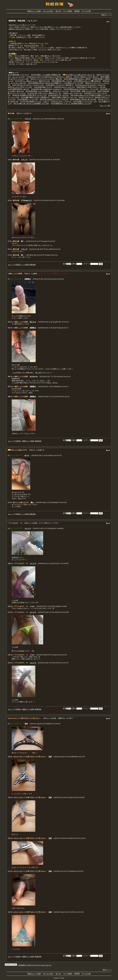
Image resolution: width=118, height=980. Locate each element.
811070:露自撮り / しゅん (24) (28, 99)
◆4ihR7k (29, 200)
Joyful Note (56, 978)
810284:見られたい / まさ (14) (64, 87)
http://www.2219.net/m (32, 46)
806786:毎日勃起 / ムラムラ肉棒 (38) (38, 91)
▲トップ (11, 265)
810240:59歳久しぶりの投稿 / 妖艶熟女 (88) (46, 75)
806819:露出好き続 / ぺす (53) (62, 81)
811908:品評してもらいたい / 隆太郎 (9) (59, 85)
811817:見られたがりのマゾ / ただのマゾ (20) (28, 85)
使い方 (58, 11)
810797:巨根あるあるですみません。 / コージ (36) (81, 89)
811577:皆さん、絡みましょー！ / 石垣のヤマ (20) (32, 81)
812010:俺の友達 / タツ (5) (43, 87)
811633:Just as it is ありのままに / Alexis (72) (90, 85)
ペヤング (28, 119)
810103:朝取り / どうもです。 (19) (85, 102)
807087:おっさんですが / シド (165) (20, 87)
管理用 (77, 11)
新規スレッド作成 (34, 11)
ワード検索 (68, 11)
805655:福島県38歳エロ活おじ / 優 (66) (77, 79)
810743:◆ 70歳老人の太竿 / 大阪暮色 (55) (35, 97)
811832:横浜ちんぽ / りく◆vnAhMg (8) (87, 81)
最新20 (25, 441)
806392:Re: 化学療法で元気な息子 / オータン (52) (29, 95)
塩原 (26, 724)
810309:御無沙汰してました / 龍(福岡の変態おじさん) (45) (71, 104)
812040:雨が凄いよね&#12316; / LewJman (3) (46, 89)
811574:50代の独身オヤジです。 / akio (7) (35, 102)
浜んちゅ (33, 322)
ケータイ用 (86, 11)
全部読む (18, 265)
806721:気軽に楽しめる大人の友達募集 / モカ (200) (31, 104)
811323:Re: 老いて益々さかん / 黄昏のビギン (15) (44, 93)
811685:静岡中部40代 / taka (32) (18, 89)
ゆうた (27, 455)
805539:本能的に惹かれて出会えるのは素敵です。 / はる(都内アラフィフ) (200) (56, 83)
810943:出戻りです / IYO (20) (58, 95)
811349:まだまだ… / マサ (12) (61, 102)
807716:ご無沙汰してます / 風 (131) (86, 77)
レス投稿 (25, 265)
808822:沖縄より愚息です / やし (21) (64, 97)
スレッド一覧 (105, 106)
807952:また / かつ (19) (61, 91)
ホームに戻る (48, 11)
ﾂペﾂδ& (24, 200)
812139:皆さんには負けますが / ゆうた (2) (80, 75)
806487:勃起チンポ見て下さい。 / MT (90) (91, 87)
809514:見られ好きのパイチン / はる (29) (54, 99)
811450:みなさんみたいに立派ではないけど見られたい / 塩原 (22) (49, 77)
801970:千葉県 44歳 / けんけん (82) (83, 91)
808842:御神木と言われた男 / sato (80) (83, 99)
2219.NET (62, 978)
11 (50, 965)
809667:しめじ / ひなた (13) (73, 93)
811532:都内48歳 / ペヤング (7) (18, 75)
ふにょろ (28, 528)
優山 (32, 502)
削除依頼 (33, 265)
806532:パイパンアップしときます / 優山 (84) (46, 79)
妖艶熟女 (28, 279)
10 (47, 965)
